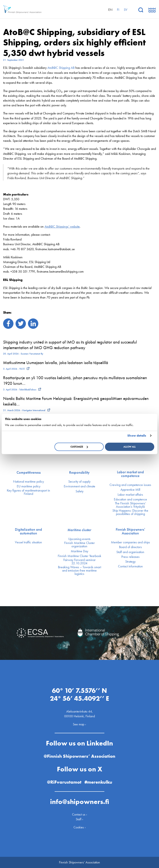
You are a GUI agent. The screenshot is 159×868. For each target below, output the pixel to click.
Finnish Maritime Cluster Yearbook (79, 556)
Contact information (130, 566)
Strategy (130, 562)
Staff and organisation (130, 552)
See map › (79, 724)
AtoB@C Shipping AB (61, 68)
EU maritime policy (29, 486)
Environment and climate (79, 486)
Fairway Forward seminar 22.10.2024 (79, 562)
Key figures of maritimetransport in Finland (28, 492)
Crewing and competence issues (130, 485)
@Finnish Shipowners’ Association (79, 756)
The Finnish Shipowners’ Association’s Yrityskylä (130, 505)
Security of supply (79, 482)
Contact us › (80, 814)
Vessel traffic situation (28, 542)
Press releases (130, 557)
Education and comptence (130, 499)
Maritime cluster (79, 530)
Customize (79, 447)
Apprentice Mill (130, 490)
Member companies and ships (130, 542)
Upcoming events (79, 539)
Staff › (79, 819)
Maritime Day (79, 551)
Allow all (129, 447)
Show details (137, 436)
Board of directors (130, 547)
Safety (79, 491)
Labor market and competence (130, 474)
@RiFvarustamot (64, 782)
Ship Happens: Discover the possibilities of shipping (130, 512)
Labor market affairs (130, 495)
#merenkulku (98, 782)
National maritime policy (28, 482)
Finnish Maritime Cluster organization (79, 545)
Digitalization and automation (28, 531)
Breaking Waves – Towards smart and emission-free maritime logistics (79, 571)
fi (118, 10)
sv (126, 10)
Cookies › (80, 827)
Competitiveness (29, 472)
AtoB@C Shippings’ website (62, 226)
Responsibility (79, 472)
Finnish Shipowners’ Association (130, 531)
